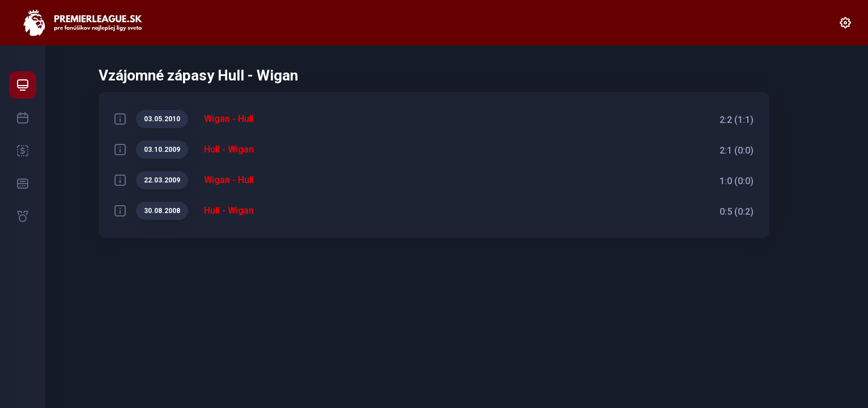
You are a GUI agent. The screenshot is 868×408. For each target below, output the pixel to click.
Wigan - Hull (229, 119)
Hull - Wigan (229, 149)
